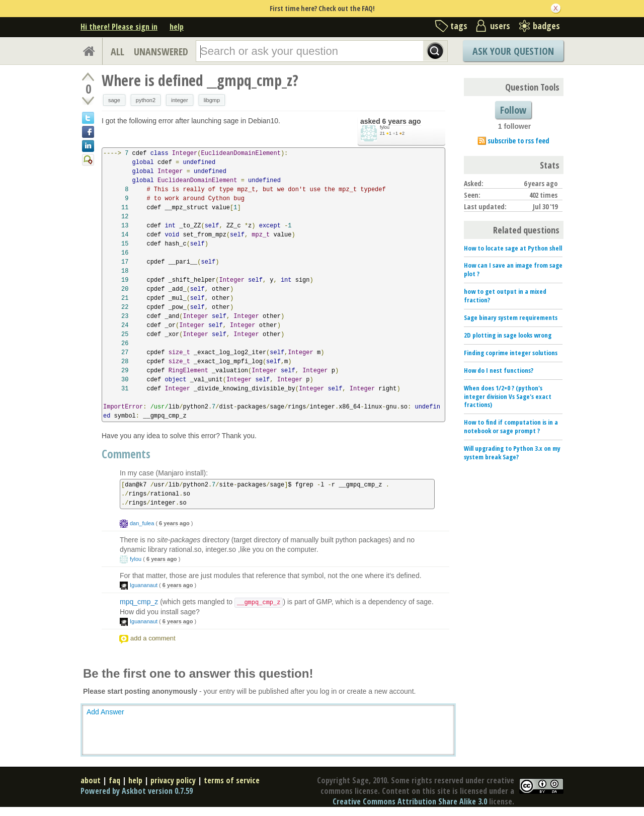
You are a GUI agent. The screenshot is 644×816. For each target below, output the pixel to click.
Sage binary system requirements (511, 317)
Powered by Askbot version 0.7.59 (137, 791)
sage (114, 100)
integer (180, 100)
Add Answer (105, 712)
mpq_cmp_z (139, 602)
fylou (385, 127)
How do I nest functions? (499, 370)
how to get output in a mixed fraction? (505, 296)
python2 (146, 100)
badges (546, 26)
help (177, 27)
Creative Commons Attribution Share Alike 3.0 (410, 801)
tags (459, 26)
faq (114, 780)
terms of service (232, 780)
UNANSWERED (161, 52)
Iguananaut (144, 585)
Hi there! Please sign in (119, 27)
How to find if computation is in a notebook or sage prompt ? (511, 426)
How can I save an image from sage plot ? (513, 269)
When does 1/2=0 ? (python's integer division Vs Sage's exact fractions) (508, 396)
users (500, 26)
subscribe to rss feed (518, 141)
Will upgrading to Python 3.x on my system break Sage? (512, 453)
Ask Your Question (513, 51)
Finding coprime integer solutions (511, 353)
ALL (117, 52)
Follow (513, 110)
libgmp (212, 100)
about (91, 780)
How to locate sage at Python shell (513, 248)
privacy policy (173, 780)
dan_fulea (142, 523)
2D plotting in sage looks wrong (508, 335)
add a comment (153, 638)
